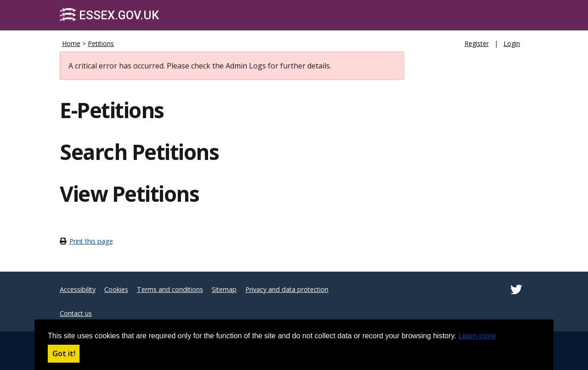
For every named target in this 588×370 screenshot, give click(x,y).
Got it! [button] (64, 353)
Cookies (116, 289)
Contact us (76, 313)
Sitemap (224, 289)
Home (71, 43)
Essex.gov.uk (109, 15)
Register (477, 43)
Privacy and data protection (287, 289)
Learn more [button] (477, 336)
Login (512, 43)
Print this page (91, 241)
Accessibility (78, 289)
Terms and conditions (170, 289)
